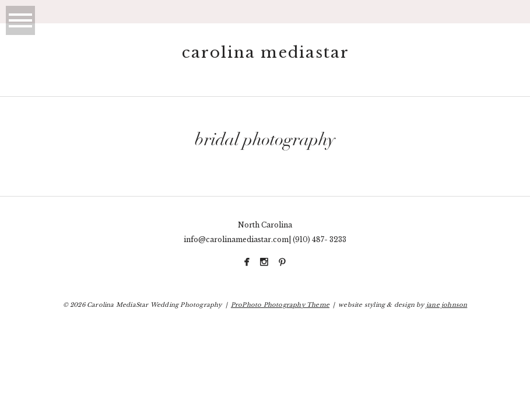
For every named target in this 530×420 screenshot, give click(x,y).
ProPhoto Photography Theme (280, 305)
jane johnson (447, 305)
